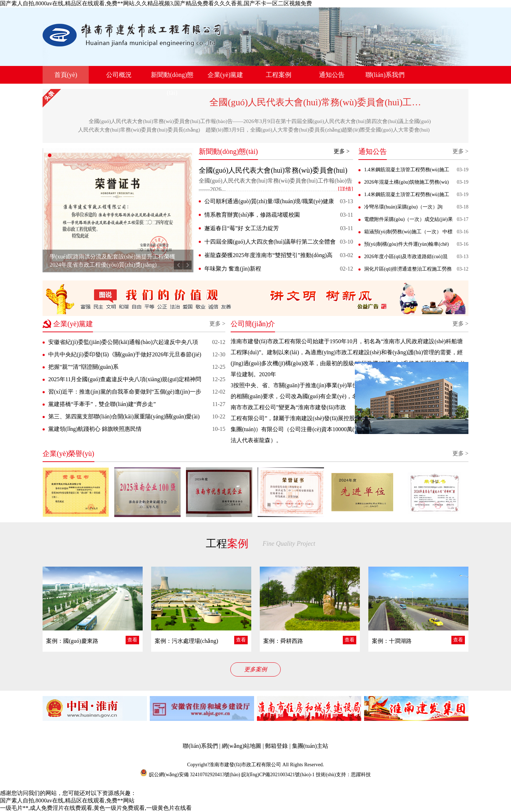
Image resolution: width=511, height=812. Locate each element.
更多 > (342, 151)
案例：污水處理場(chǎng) (186, 641)
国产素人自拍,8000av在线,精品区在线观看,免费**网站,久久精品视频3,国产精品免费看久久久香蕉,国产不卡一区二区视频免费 (156, 3)
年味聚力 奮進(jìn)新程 (233, 269)
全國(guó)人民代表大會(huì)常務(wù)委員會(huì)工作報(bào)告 (334, 102)
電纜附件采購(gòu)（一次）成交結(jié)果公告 (408, 221)
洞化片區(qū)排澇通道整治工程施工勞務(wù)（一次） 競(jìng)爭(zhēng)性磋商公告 (408, 271)
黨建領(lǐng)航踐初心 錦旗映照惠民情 (95, 429)
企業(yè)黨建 (226, 75)
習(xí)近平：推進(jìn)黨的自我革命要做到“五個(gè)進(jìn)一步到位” (125, 393)
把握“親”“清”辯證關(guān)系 (83, 367)
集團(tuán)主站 (310, 746)
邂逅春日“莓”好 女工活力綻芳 (242, 228)
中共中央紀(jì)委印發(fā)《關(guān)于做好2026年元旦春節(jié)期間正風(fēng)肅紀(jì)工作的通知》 (125, 356)
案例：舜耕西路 (283, 641)
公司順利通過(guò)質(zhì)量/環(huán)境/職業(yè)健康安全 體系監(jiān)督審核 (269, 202)
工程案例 (279, 75)
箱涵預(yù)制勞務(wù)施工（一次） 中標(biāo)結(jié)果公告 (408, 233)
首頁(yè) (66, 75)
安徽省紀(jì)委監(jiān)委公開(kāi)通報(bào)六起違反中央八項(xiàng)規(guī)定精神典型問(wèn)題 (123, 343)
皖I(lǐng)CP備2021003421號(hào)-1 (278, 775)
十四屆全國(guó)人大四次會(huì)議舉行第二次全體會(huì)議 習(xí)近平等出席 (270, 243)
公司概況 (119, 75)
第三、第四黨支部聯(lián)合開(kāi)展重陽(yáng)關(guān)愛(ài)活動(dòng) (124, 418)
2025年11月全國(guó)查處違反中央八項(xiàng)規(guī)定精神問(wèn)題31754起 (125, 381)
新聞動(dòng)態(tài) (172, 84)
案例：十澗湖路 (392, 641)
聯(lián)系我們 (385, 75)
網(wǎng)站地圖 (241, 746)
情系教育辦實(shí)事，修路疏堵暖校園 (252, 215)
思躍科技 (361, 775)
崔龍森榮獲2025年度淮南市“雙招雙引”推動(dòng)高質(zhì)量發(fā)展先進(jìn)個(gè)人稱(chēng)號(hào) (268, 256)
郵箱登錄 (276, 746)
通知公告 (332, 75)
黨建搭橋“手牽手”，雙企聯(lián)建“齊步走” (102, 404)
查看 (132, 640)
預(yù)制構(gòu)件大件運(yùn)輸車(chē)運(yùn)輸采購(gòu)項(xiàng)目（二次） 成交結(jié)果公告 (407, 246)
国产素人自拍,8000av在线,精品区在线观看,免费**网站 (67, 800)
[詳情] (345, 189)
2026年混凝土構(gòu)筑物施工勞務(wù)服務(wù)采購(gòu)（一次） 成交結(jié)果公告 (406, 184)
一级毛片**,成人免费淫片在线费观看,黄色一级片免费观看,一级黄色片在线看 (96, 808)
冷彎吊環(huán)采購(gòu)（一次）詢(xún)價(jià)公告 (403, 208)
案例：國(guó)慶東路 (72, 641)
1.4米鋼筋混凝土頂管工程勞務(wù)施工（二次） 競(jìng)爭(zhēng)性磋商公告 (407, 171)
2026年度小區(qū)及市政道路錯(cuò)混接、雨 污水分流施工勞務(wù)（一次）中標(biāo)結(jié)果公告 (407, 258)
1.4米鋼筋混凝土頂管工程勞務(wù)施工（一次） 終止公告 (407, 196)
